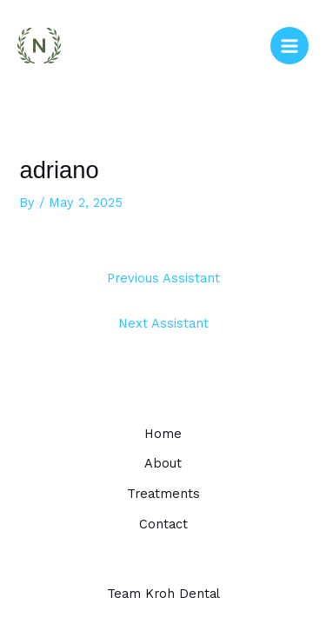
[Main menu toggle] (289, 46)
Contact (163, 524)
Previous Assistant (163, 278)
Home (163, 434)
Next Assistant (163, 323)
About (163, 463)
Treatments (163, 494)
